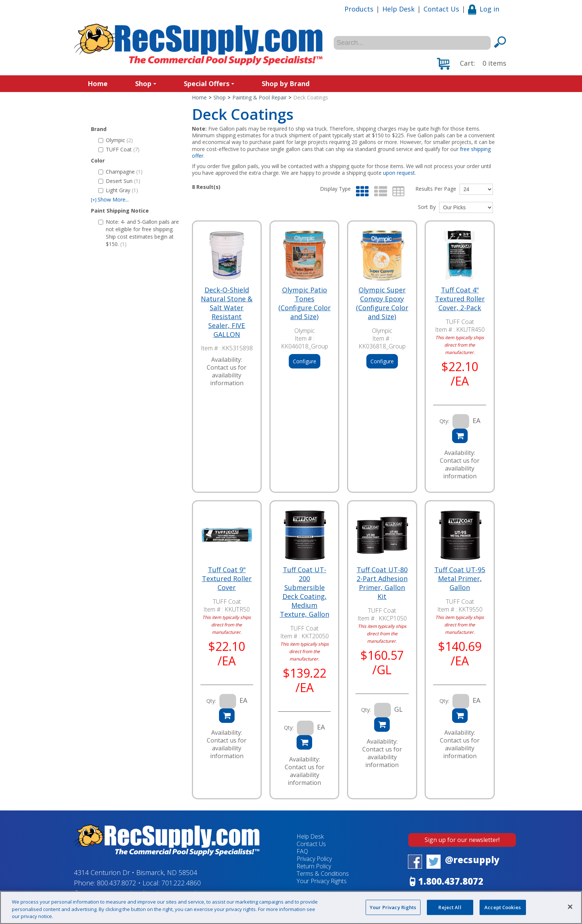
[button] (472, 64)
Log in (484, 9)
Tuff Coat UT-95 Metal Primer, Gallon (460, 579)
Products (359, 9)
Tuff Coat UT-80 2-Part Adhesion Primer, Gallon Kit (382, 583)
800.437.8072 (117, 883)
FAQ (302, 851)
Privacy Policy (314, 859)
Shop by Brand (286, 83)
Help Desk (398, 9)
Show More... (110, 199)
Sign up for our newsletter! (462, 840)
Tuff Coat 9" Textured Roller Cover (227, 579)
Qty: (444, 421)
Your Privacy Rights (322, 881)
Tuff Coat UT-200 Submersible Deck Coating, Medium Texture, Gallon (305, 592)
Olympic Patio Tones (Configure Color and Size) (305, 303)
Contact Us (441, 9)
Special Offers (209, 83)
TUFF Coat (119, 149)
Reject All (450, 907)
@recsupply (472, 860)
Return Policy (314, 866)
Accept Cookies (503, 907)
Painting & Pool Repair (259, 97)
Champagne (120, 172)
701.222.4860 (181, 883)
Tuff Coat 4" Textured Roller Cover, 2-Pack (460, 299)
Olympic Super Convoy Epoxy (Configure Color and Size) (382, 303)
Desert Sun (119, 181)
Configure (305, 361)
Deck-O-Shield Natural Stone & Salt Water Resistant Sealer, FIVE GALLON (227, 312)
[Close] (570, 907)
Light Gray (118, 190)
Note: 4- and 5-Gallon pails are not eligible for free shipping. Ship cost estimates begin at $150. (139, 233)
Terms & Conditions (323, 874)
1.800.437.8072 (451, 881)
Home (98, 83)
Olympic (116, 140)
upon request (399, 173)
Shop (146, 83)
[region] (291, 907)
